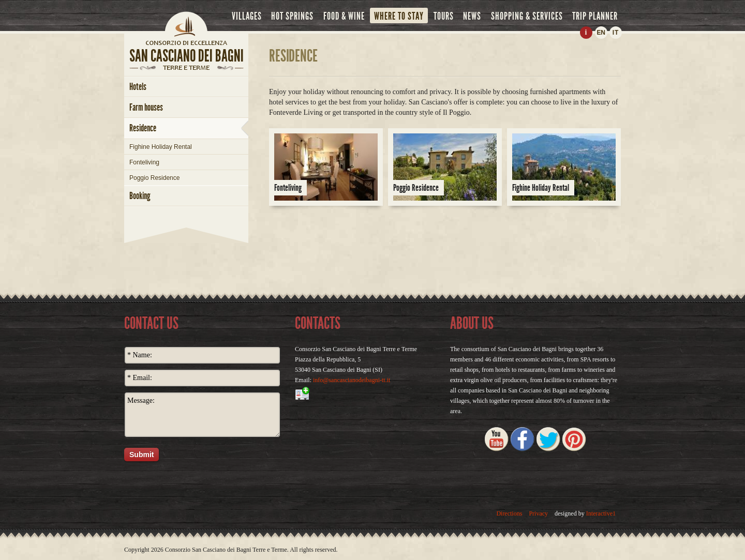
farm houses (146, 107)
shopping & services (527, 16)
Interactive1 (601, 513)
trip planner (595, 16)
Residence (143, 128)
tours (444, 16)
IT (616, 33)
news (472, 16)
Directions (509, 513)
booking (140, 196)
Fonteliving (144, 162)
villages (247, 16)
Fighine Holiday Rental (161, 147)
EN (601, 33)
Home (186, 23)
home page (186, 42)
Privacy (538, 513)
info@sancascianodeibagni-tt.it (352, 380)
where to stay (399, 16)
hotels (138, 87)
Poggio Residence (154, 178)
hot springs (292, 16)
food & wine (344, 16)
